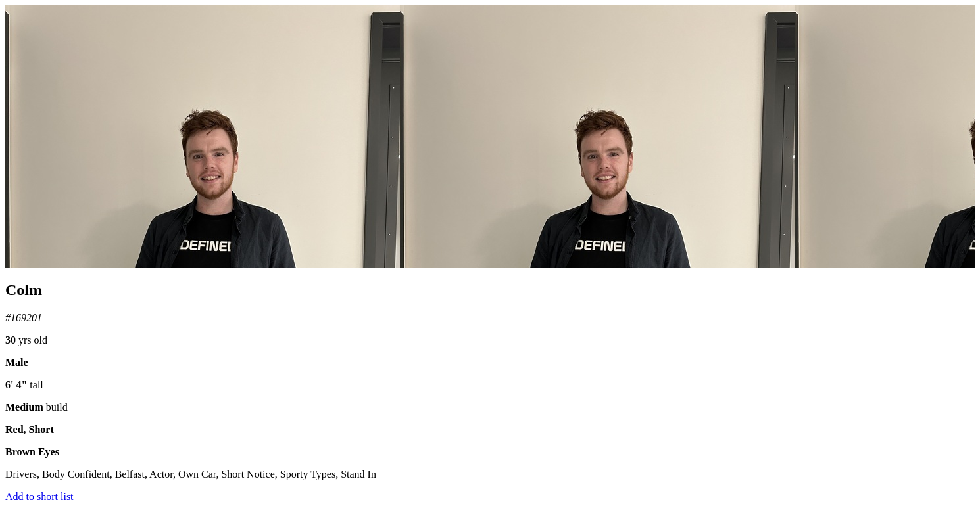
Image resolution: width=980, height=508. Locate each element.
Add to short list (39, 496)
